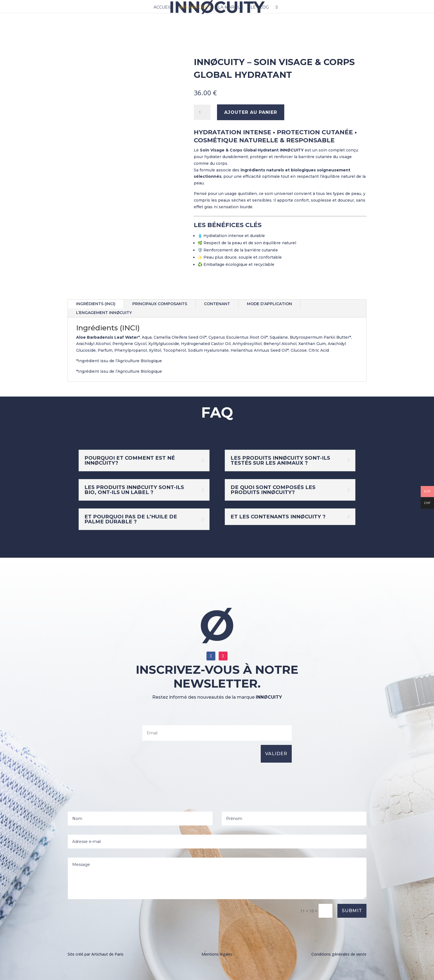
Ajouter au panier (251, 112)
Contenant (217, 304)
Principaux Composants (160, 304)
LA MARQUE (231, 7)
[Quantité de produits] (202, 112)
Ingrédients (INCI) (96, 304)
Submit (352, 911)
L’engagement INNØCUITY (104, 313)
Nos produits (195, 7)
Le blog (260, 7)
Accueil (163, 7)
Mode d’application (269, 304)
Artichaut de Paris (107, 954)
